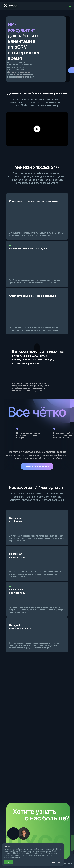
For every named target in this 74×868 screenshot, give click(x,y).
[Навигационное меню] (70, 6)
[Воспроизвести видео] (37, 129)
